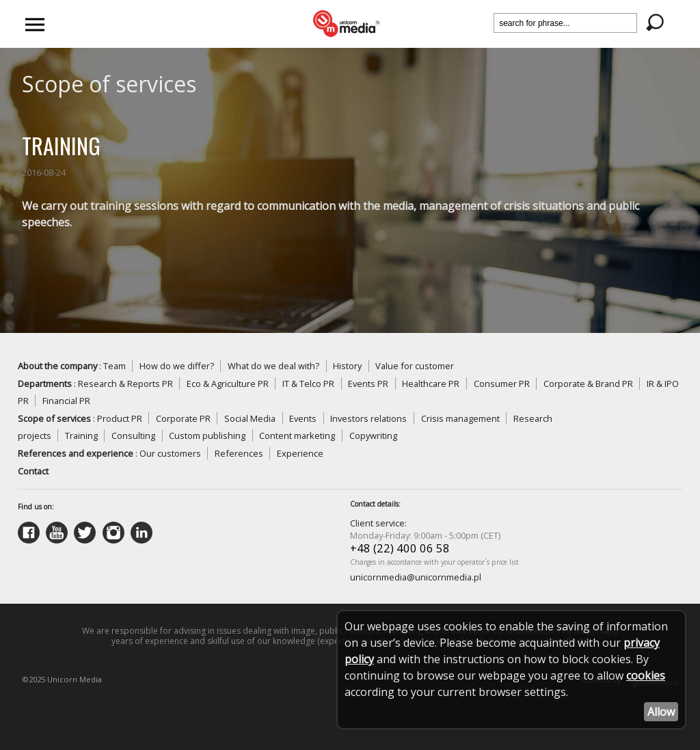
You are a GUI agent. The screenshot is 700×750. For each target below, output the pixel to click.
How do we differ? (177, 366)
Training (81, 436)
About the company (57, 366)
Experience (300, 453)
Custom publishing (207, 436)
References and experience (76, 453)
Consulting (133, 436)
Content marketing (297, 436)
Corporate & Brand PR (588, 384)
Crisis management (460, 418)
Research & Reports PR (125, 384)
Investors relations (368, 418)
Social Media (250, 418)
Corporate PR (183, 418)
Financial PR (66, 401)
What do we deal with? (273, 366)
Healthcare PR (431, 384)
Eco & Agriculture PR (228, 384)
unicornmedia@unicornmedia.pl (416, 577)
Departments (45, 384)
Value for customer (415, 366)
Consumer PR (502, 384)
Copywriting (373, 436)
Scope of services (54, 418)
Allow (661, 712)
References (239, 453)
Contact (33, 471)
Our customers (170, 453)
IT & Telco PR (308, 384)
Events (303, 418)
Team (115, 366)
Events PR (368, 384)
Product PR (120, 418)
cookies (646, 675)
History (347, 366)
